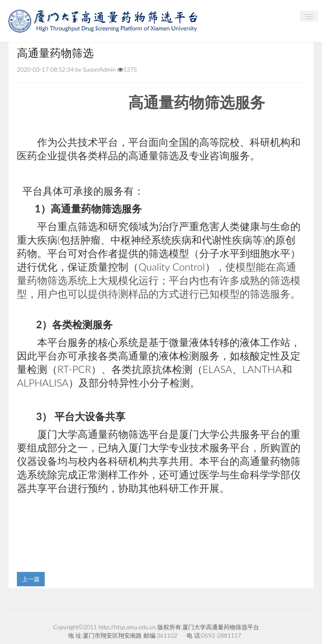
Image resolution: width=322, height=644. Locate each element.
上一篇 (31, 579)
